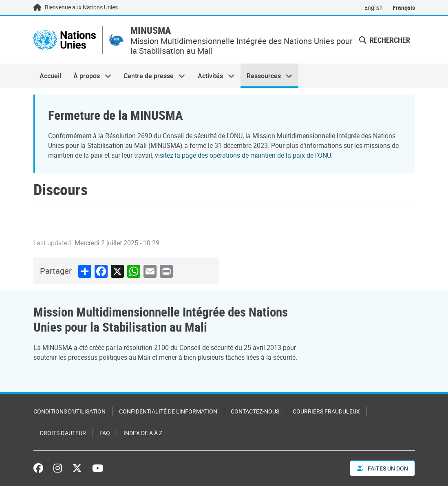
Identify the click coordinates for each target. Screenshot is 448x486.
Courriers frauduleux (326, 411)
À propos (89, 76)
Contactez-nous (255, 411)
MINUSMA (151, 30)
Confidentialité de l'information (168, 411)
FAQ (105, 433)
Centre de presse (151, 76)
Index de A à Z (143, 433)
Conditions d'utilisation (70, 411)
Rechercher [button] (385, 40)
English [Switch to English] (374, 8)
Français (404, 8)
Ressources (266, 76)
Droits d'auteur (63, 433)
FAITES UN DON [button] (382, 468)
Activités (213, 76)
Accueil (50, 76)
